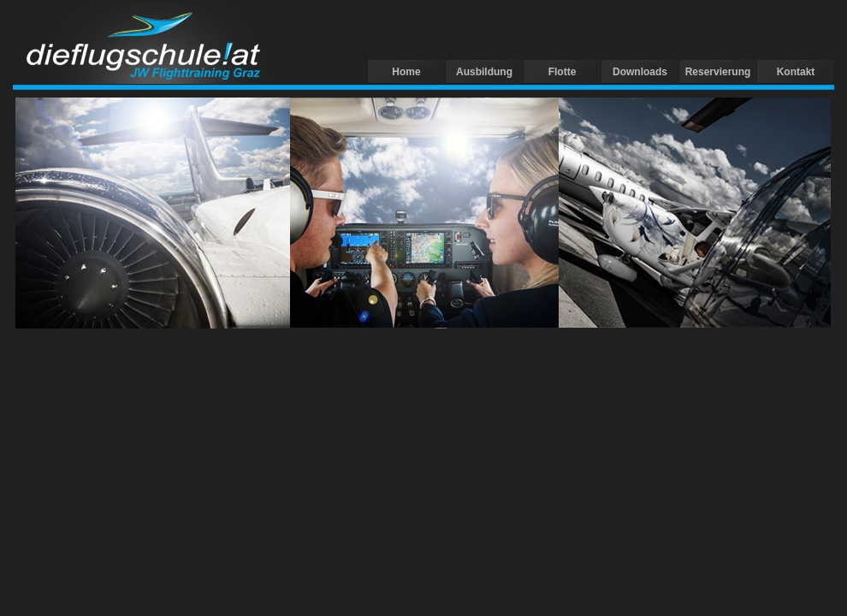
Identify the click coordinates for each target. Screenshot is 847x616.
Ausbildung (484, 72)
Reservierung (718, 72)
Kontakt (796, 72)
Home (406, 72)
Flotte (563, 72)
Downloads (640, 72)
